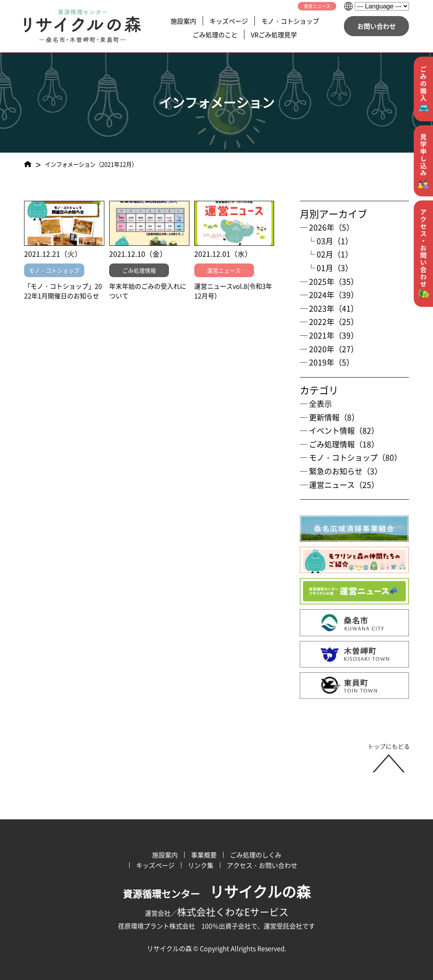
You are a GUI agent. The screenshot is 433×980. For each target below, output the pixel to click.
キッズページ (229, 21)
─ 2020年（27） (329, 349)
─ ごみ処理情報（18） (339, 444)
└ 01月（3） (326, 268)
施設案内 (183, 21)
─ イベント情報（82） (339, 431)
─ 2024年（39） (329, 295)
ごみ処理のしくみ (256, 855)
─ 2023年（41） (329, 308)
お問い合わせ (376, 26)
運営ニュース (317, 6)
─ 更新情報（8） (329, 417)
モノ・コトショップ (290, 21)
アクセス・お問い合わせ (262, 865)
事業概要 (204, 855)
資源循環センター (217, 894)
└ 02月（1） (326, 254)
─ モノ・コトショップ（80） (351, 457)
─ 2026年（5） (327, 227)
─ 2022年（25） (329, 322)
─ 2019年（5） (327, 362)
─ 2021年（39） (329, 335)
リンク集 (201, 865)
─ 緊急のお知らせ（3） (341, 471)
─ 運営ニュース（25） (339, 485)
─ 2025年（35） (329, 282)
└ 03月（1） (326, 241)
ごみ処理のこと (215, 35)
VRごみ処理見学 (274, 35)
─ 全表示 (316, 404)
